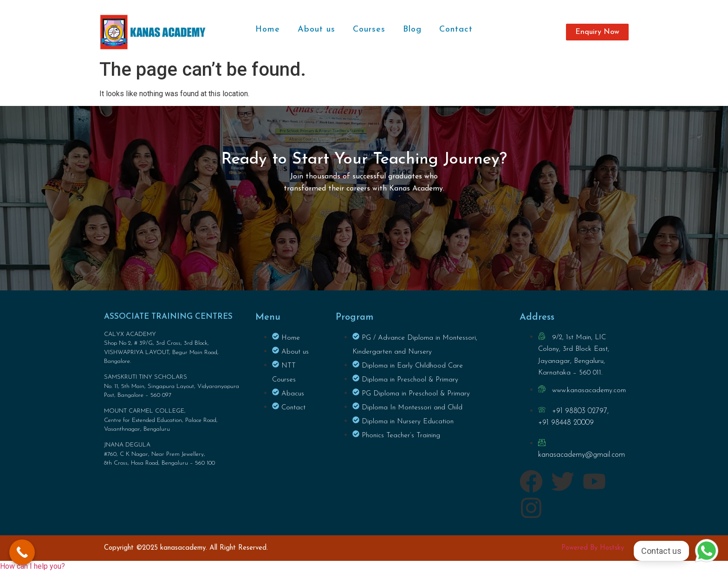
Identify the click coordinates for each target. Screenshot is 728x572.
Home (268, 30)
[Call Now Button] (22, 552)
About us (316, 30)
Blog (412, 30)
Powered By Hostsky (593, 548)
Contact (456, 30)
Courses (369, 30)
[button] (32, 566)
